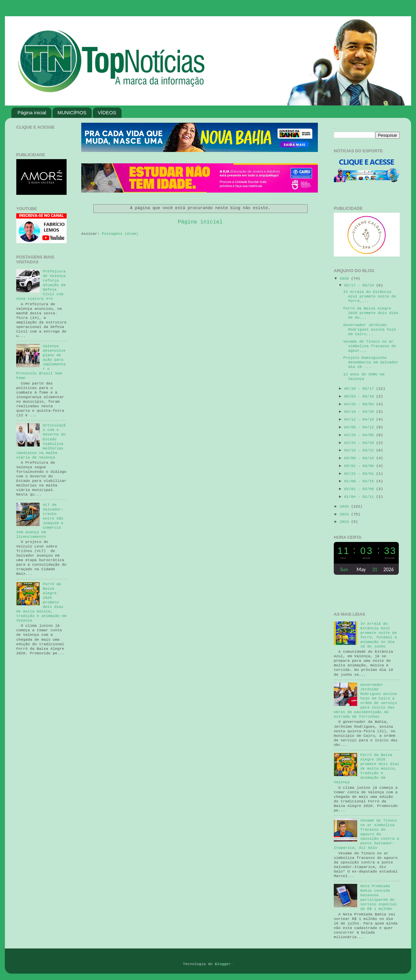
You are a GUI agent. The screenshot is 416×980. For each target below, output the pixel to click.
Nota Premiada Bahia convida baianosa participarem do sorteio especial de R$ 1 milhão (379, 898)
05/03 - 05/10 (360, 396)
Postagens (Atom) (120, 234)
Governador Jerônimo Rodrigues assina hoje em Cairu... (370, 330)
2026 (345, 279)
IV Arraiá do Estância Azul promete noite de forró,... (370, 296)
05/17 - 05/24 (360, 285)
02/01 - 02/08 (360, 489)
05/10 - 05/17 (360, 389)
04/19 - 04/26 (360, 412)
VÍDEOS (107, 113)
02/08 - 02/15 (360, 481)
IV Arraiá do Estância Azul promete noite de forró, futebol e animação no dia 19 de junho (379, 635)
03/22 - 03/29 (360, 443)
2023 (345, 522)
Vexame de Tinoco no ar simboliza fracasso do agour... (370, 346)
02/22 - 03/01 (360, 474)
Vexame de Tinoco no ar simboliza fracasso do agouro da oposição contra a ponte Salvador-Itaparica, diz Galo (366, 834)
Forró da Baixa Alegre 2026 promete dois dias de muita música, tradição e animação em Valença (366, 769)
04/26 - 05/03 (360, 404)
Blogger (223, 964)
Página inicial (32, 113)
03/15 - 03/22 (360, 450)
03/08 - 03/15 (360, 458)
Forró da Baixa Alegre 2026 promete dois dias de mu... (371, 313)
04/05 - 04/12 (360, 427)
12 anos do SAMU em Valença (364, 377)
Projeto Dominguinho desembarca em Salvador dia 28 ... (371, 362)
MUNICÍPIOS (72, 113)
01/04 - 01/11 (360, 497)
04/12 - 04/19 (360, 420)
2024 (345, 514)
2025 (345, 507)
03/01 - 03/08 (360, 466)
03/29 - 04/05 (360, 435)
